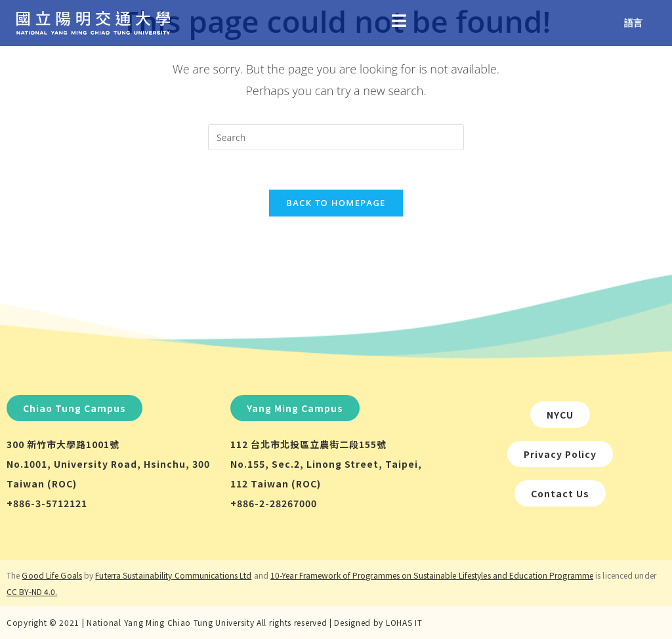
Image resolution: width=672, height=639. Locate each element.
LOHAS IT (404, 622)
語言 (633, 23)
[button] (74, 408)
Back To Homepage (336, 203)
